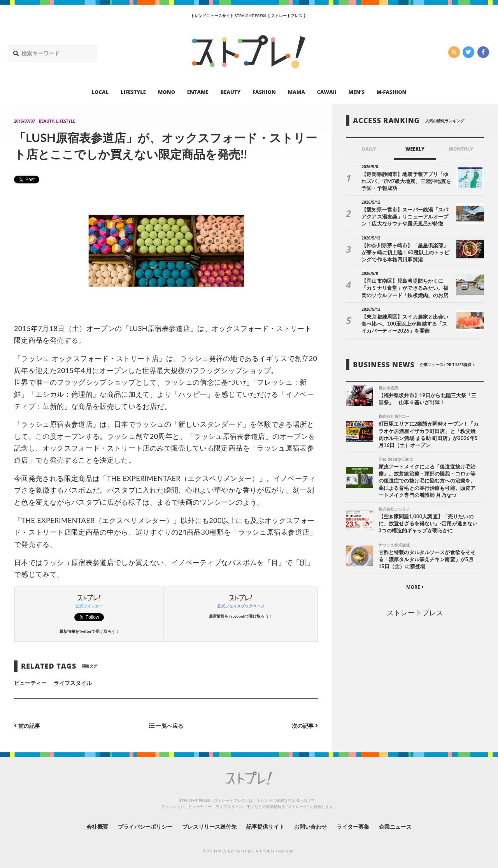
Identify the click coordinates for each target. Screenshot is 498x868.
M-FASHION (392, 92)
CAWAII (327, 92)
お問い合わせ (310, 827)
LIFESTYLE (133, 92)
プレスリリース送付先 (210, 827)
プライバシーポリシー (145, 827)
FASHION (264, 92)
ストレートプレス (415, 613)
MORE (415, 587)
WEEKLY (415, 149)
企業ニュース (395, 827)
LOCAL (100, 92)
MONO (167, 92)
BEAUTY (231, 92)
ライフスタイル (73, 683)
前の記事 (27, 726)
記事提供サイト (265, 827)
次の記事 (305, 726)
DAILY (369, 149)
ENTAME (198, 92)
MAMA (296, 92)
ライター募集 (353, 827)
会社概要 (97, 827)
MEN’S (356, 92)
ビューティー (30, 683)
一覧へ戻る (166, 726)
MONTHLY (461, 149)
